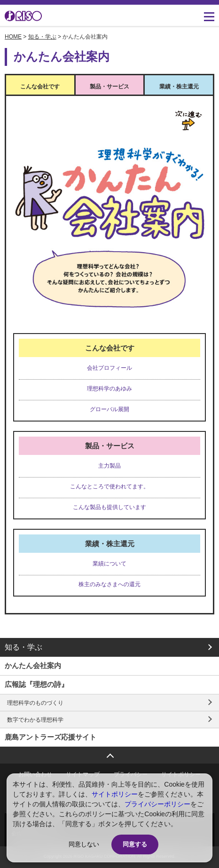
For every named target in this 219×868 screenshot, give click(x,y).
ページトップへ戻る (109, 753)
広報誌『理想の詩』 (36, 684)
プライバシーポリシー (157, 804)
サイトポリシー (115, 794)
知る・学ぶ (42, 37)
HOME (13, 37)
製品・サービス (109, 87)
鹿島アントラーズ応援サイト (51, 737)
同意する (135, 844)
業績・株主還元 (179, 87)
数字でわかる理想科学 (35, 720)
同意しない (84, 844)
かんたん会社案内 (33, 665)
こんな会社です (40, 87)
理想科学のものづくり (35, 703)
